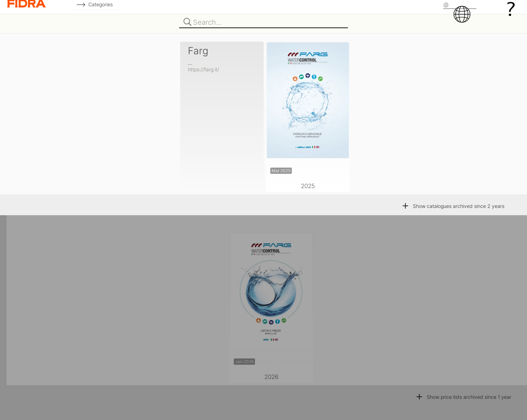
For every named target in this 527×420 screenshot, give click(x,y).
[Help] (511, 9)
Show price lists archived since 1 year (463, 397)
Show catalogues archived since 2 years (453, 206)
